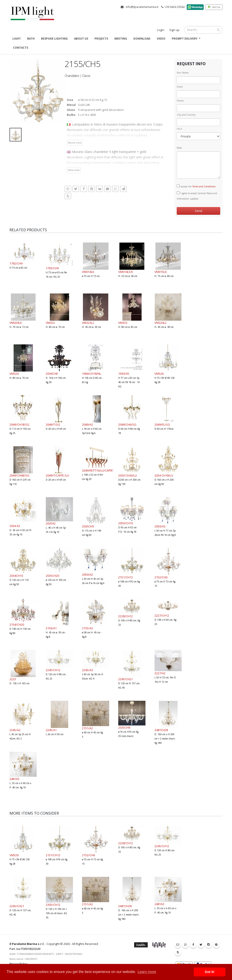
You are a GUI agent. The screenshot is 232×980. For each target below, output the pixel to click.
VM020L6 (16, 323)
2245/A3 (87, 670)
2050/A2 (87, 575)
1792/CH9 (16, 263)
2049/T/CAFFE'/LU (57, 475)
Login (161, 30)
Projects (101, 39)
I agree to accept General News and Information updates (197, 196)
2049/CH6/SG (127, 424)
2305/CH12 (53, 905)
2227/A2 (160, 673)
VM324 (14, 374)
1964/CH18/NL (92, 374)
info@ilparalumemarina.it (142, 7)
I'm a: (180, 129)
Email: (180, 87)
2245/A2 (15, 730)
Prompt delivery (185, 39)
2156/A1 (51, 628)
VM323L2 (88, 323)
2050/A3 (160, 526)
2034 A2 (15, 526)
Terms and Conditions (204, 186)
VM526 (159, 374)
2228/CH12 (126, 616)
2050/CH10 (126, 523)
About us (81, 39)
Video (161, 39)
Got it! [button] (210, 972)
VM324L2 (161, 323)
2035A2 (51, 523)
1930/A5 (124, 374)
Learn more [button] (147, 972)
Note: (180, 148)
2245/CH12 (53, 670)
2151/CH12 (126, 577)
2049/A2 (87, 424)
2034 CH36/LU (128, 475)
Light (17, 39)
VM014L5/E (126, 272)
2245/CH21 (126, 679)
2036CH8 (52, 374)
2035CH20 (52, 576)
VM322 (50, 323)
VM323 (123, 323)
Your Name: (183, 73)
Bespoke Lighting (54, 39)
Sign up (174, 30)
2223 (13, 679)
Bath (31, 39)
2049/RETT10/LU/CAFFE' (98, 470)
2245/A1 (51, 730)
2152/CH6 (161, 577)
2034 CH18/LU (164, 475)
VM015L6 (161, 272)
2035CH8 (124, 727)
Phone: (180, 101)
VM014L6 (88, 272)
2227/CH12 (162, 615)
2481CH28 (161, 730)
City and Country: (186, 115)
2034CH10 (16, 576)
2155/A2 (87, 628)
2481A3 (14, 779)
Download (142, 39)
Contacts (21, 48)
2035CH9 (88, 526)
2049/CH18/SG (19, 424)
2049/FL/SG (162, 424)
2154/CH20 (17, 625)
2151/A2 (87, 728)
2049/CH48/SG (19, 475)
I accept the (196, 186)
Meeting (121, 39)
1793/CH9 (52, 268)
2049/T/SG (53, 424)
